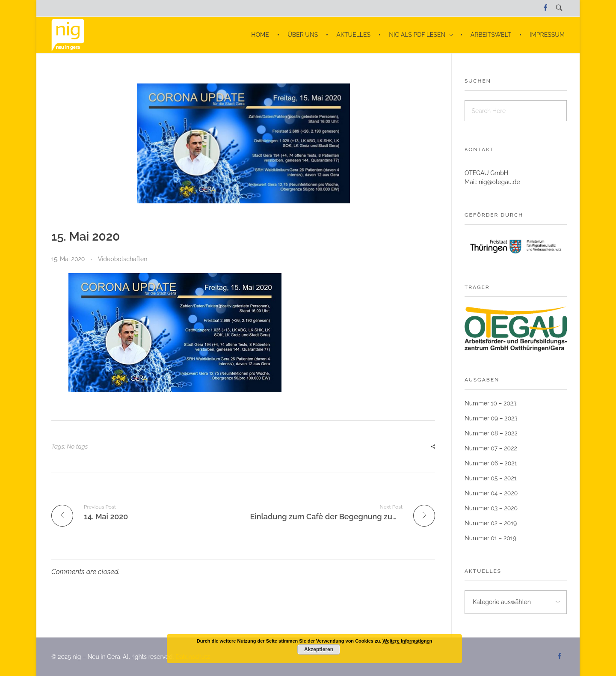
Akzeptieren (319, 649)
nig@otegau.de (499, 182)
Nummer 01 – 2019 (490, 538)
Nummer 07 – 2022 (491, 448)
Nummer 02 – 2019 (491, 523)
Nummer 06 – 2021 (491, 463)
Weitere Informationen (407, 641)
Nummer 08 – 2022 (491, 433)
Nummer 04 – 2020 (491, 493)
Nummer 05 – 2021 (491, 478)
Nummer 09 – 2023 (491, 418)
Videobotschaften (123, 259)
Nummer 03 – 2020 (491, 508)
